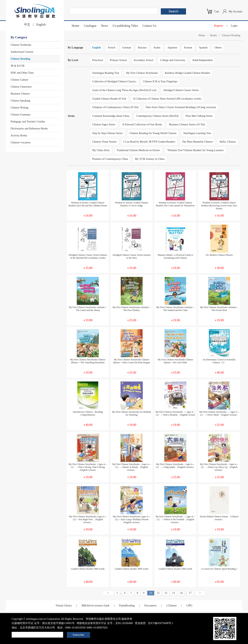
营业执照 (140, 623)
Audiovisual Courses (22, 52)
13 (174, 593)
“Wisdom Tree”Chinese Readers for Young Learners (195, 150)
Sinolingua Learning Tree (197, 133)
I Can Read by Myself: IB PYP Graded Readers (149, 142)
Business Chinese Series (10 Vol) (187, 124)
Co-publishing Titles (125, 26)
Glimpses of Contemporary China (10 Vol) (115, 107)
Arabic (157, 48)
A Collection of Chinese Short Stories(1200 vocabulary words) (167, 99)
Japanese (172, 48)
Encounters (150, 606)
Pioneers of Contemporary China (110, 159)
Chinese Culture (19, 80)
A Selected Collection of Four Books (142, 124)
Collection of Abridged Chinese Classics (114, 81)
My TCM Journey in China (150, 159)
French (112, 48)
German (127, 48)
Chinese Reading (20, 59)
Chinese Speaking (20, 101)
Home (75, 26)
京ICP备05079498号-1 (161, 623)
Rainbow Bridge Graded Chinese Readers (188, 73)
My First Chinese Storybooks (142, 73)
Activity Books (19, 136)
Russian (142, 48)
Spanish (203, 48)
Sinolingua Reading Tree (106, 73)
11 (158, 593)
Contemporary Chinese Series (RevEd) (157, 116)
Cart (217, 12)
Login (234, 26)
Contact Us (150, 26)
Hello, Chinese (228, 142)
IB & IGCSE (18, 66)
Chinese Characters (21, 87)
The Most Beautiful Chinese (197, 142)
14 (181, 593)
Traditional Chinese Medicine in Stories (138, 150)
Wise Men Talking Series (199, 116)
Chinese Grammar (21, 115)
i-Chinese (171, 606)
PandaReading (127, 606)
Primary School (118, 60)
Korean (188, 48)
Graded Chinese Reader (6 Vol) (109, 99)
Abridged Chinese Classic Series (181, 90)
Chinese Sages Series (104, 124)
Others (218, 48)
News (104, 26)
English (41, 25)
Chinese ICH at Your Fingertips (160, 81)
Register (219, 26)
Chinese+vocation (20, 142)
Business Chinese (20, 94)
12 (166, 593)
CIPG (189, 606)
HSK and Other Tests (22, 73)
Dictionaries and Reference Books (29, 129)
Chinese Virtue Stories (104, 142)
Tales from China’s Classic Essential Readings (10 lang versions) (181, 107)
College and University (173, 60)
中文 (27, 25)
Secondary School (143, 60)
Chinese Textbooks (21, 45)
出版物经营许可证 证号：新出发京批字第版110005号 (43, 623)
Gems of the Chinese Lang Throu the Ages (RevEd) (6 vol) (124, 90)
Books (214, 35)
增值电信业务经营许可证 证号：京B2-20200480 (105, 623)
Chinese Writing (19, 108)
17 (190, 593)
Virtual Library (64, 606)
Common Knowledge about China (111, 116)
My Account (235, 12)
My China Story (101, 150)
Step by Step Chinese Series (107, 133)
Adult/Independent (202, 60)
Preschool (98, 60)
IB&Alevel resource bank (96, 606)
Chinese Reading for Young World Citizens (153, 133)
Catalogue (90, 26)
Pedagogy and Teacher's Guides (28, 122)
